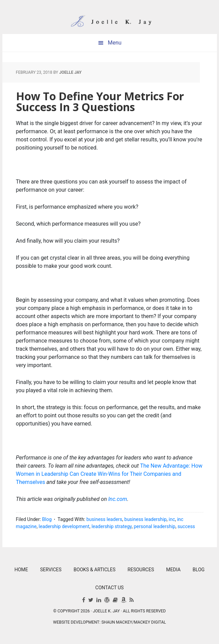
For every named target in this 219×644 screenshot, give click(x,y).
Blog (47, 519)
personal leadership (155, 526)
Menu (114, 43)
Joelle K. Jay (110, 17)
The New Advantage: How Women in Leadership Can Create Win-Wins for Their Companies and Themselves (109, 474)
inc (172, 519)
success (186, 526)
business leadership (145, 519)
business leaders (104, 519)
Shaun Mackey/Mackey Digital (134, 622)
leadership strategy (112, 526)
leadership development (64, 526)
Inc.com (118, 499)
